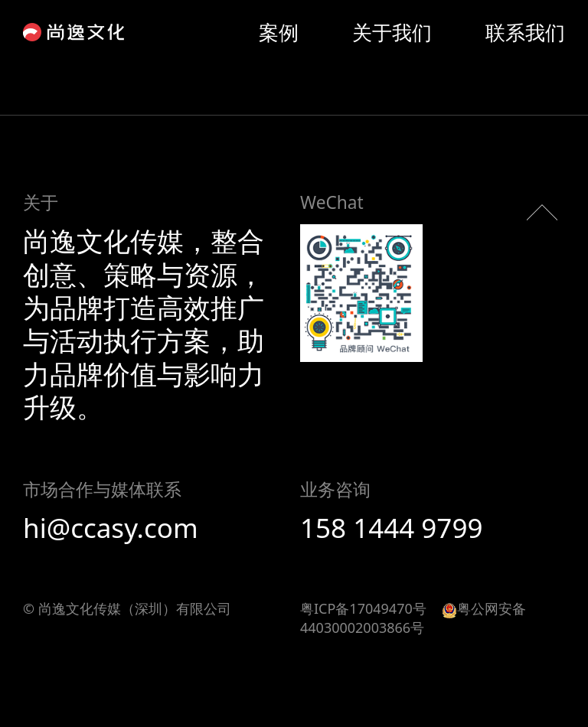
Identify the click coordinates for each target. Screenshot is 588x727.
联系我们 (525, 32)
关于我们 (392, 32)
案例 (279, 32)
